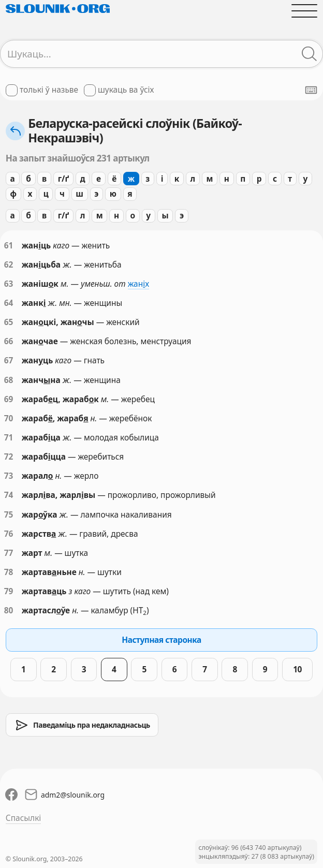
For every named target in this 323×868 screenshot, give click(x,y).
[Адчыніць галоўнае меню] (304, 11)
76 (9, 534)
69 (9, 399)
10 (297, 669)
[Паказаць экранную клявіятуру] (311, 90)
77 (9, 553)
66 (9, 341)
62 (9, 265)
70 (9, 418)
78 (9, 572)
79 (9, 591)
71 (9, 438)
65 (9, 322)
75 (9, 515)
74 (9, 495)
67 (9, 361)
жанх (138, 284)
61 (9, 246)
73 (9, 476)
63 (9, 284)
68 (9, 380)
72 (9, 457)
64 (9, 303)
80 (9, 610)
